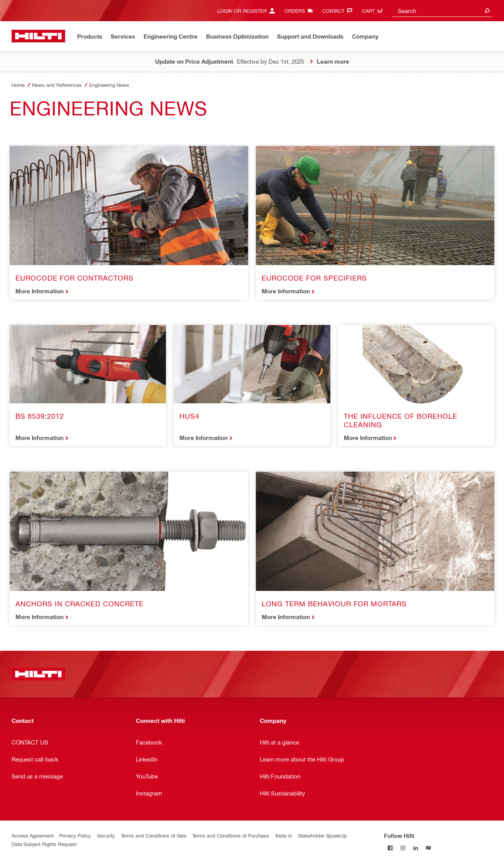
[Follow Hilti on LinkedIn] (416, 848)
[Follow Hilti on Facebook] (390, 848)
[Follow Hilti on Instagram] (403, 848)
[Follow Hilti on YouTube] (429, 848)
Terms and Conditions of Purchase (231, 835)
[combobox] (442, 11)
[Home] (38, 36)
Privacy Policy (75, 835)
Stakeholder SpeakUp (322, 835)
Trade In (283, 835)
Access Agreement (33, 835)
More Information (40, 291)
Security (106, 835)
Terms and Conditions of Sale (154, 835)
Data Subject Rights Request (44, 844)
